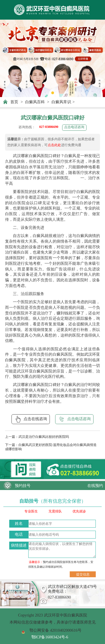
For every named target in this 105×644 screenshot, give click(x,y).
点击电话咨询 (74, 127)
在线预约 (95, 486)
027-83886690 (49, 127)
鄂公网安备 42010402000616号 (55, 630)
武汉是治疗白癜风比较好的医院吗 (44, 437)
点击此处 (54, 145)
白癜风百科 (35, 102)
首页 (14, 102)
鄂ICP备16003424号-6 (50, 637)
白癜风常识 (61, 102)
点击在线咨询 (31, 419)
